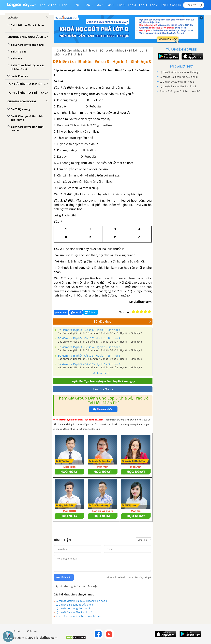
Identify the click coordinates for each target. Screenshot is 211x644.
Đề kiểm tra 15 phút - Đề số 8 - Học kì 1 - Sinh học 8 (102, 61)
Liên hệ (16, 631)
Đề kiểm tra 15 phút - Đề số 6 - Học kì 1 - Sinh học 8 (89, 330)
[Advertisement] (181, 146)
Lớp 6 (110, 5)
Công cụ (176, 5)
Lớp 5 (121, 5)
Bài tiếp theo (122, 321)
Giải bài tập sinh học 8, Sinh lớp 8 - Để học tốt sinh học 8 (91, 51)
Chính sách (33, 631)
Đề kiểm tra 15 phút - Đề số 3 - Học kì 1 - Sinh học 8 (89, 356)
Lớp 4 (132, 5)
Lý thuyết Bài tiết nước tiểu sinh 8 (75, 605)
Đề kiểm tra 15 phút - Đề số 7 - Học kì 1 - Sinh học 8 (89, 338)
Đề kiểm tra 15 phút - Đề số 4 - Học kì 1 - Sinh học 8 (89, 347)
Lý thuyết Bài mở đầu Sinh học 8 (74, 612)
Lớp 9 (78, 5)
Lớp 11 (56, 5)
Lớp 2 (154, 5)
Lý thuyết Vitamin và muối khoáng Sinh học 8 (81, 601)
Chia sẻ (76, 313)
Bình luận (61, 313)
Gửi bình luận (64, 577)
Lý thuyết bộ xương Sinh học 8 (73, 608)
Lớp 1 (165, 5)
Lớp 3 (143, 5)
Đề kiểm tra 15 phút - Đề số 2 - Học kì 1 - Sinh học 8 (89, 364)
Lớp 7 (99, 5)
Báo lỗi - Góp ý (103, 389)
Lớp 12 (45, 5)
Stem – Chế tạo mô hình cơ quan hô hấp (78, 616)
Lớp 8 (89, 5)
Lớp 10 (67, 5)
